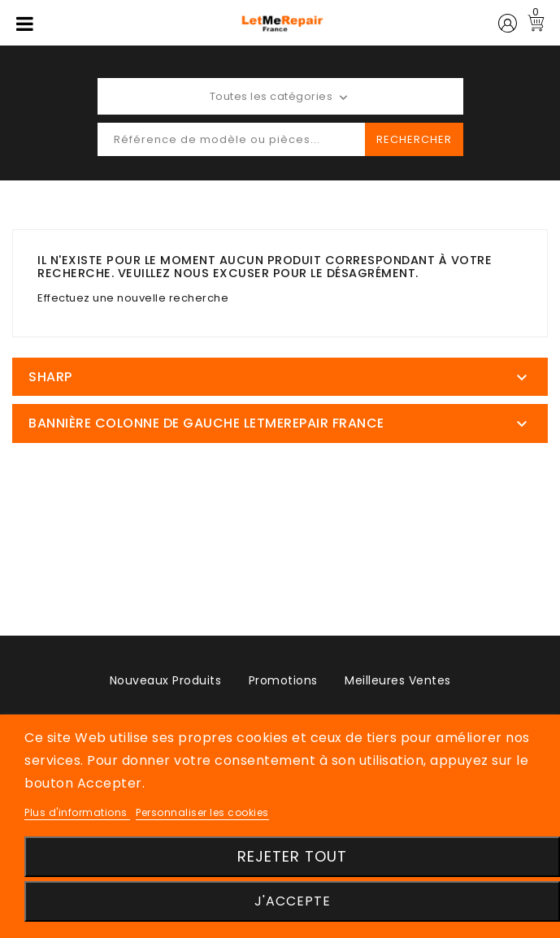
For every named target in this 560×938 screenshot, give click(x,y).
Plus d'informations (77, 812)
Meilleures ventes (398, 680)
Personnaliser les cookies (202, 812)
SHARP (50, 377)
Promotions (283, 680)
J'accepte (293, 901)
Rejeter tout (292, 856)
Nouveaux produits (166, 680)
